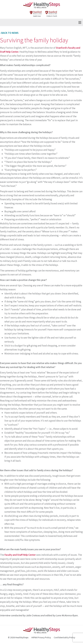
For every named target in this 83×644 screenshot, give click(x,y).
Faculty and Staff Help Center (20, 555)
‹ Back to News (9, 33)
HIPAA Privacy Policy (41, 637)
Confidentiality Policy (64, 637)
